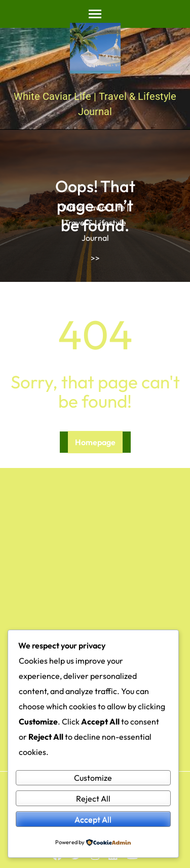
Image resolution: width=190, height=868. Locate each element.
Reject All (93, 799)
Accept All (93, 819)
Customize (93, 778)
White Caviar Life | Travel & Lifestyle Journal (95, 223)
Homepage (95, 442)
